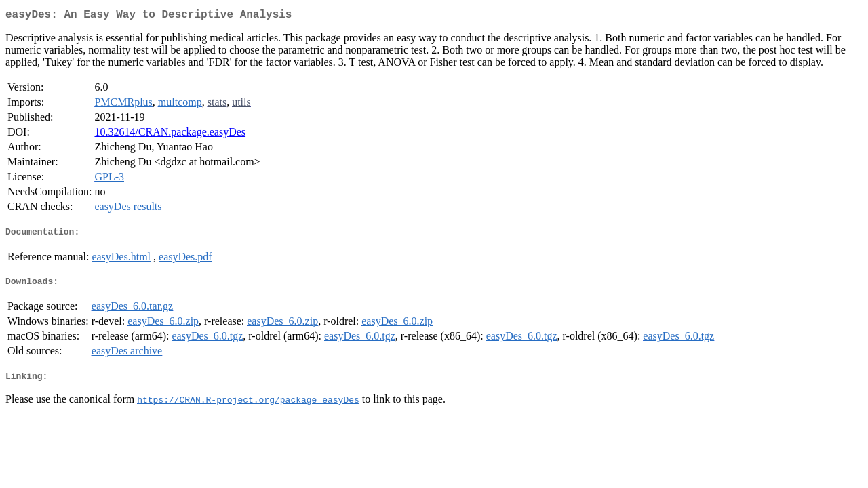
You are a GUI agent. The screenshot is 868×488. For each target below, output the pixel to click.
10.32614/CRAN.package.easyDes (170, 135)
